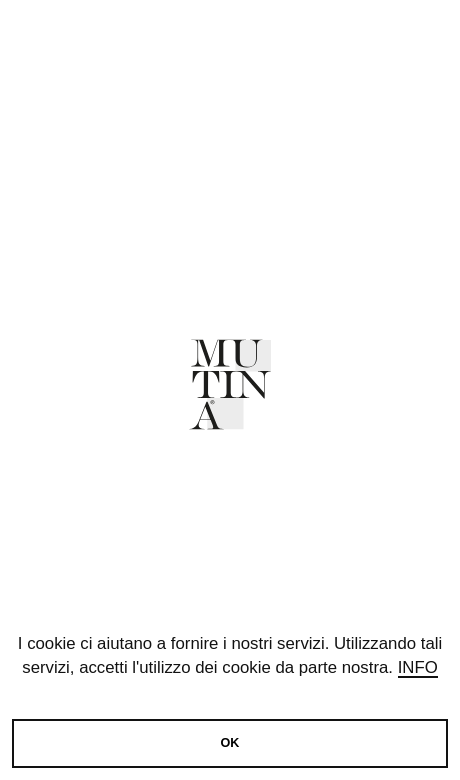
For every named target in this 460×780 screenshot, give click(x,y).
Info (418, 667)
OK (230, 743)
